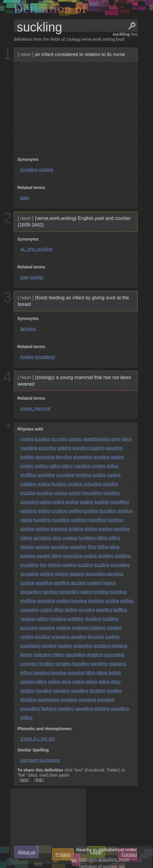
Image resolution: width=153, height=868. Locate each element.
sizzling (99, 475)
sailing (45, 502)
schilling (76, 529)
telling (102, 673)
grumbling (29, 565)
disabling (93, 619)
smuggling (83, 457)
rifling (58, 610)
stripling (28, 691)
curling (74, 493)
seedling (61, 583)
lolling (67, 466)
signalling (79, 691)
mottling (63, 628)
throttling (97, 691)
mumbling (61, 520)
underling (42, 655)
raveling (28, 619)
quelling (112, 637)
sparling (42, 547)
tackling (64, 448)
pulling (54, 682)
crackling (82, 466)
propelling (120, 709)
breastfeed (45, 357)
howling (94, 583)
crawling (70, 538)
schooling (93, 484)
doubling (106, 556)
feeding (27, 357)
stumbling (46, 475)
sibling (26, 520)
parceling (115, 448)
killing (102, 538)
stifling (114, 538)
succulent (29, 760)
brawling (47, 628)
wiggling (114, 691)
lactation (28, 329)
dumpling (59, 529)
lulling (126, 439)
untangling (83, 646)
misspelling (69, 592)
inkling (26, 538)
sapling (117, 457)
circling (75, 439)
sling (57, 538)
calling (55, 466)
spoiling (27, 583)
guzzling (28, 493)
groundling (30, 709)
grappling (117, 664)
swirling (47, 574)
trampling (106, 700)
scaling (44, 484)
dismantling (31, 592)
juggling (102, 502)
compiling (87, 700)
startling (50, 592)
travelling (41, 673)
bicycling (64, 457)
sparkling (29, 448)
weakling (28, 511)
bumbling (42, 520)
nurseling (29, 170)
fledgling (49, 709)
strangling (46, 601)
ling (43, 565)
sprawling (60, 547)
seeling (72, 502)
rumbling (59, 511)
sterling (62, 574)
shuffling (28, 475)
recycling (59, 439)
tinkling (54, 565)
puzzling (110, 484)
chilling (58, 655)
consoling (29, 664)
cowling (98, 466)
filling (91, 673)
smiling (27, 466)
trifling (26, 673)
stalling (41, 466)
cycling (27, 439)
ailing (66, 682)
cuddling (28, 484)
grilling (26, 718)
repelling (66, 709)
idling (56, 556)
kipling (26, 655)
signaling (61, 691)
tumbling (91, 511)
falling (103, 547)
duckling (42, 439)
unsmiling (29, 502)
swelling (78, 520)
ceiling (58, 502)
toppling (114, 628)
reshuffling (119, 502)
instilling (102, 592)
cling (115, 439)
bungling (45, 493)
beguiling (69, 700)
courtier (37, 277)
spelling (27, 529)
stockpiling (76, 655)
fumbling (115, 520)
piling (115, 547)
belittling (102, 709)
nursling (46, 170)
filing (92, 547)
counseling (44, 457)
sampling (78, 547)
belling (115, 673)
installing (111, 493)
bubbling (123, 556)
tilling (116, 682)
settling (42, 529)
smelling (125, 511)
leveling (49, 646)
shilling (91, 529)
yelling (91, 682)
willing (104, 682)
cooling (60, 493)
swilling (75, 511)
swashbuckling (96, 439)
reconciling (73, 556)
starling (27, 547)
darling (71, 610)
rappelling (84, 709)
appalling (44, 583)
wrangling (60, 637)
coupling (75, 484)
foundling (81, 664)
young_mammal (35, 408)
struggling (65, 475)
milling (78, 682)
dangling (79, 637)
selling (113, 466)
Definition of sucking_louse (104, 859)
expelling (118, 592)
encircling (47, 448)
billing (42, 682)
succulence (50, 760)
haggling (79, 601)
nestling (65, 646)
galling (44, 511)
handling (44, 691)
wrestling (81, 448)
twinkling (122, 529)
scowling (102, 457)
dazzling (78, 583)
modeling (80, 628)
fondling (47, 664)
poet (24, 277)
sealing (86, 502)
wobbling (75, 619)
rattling (43, 619)
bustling (97, 448)
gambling (99, 664)
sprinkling (42, 538)
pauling (44, 556)
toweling (28, 556)
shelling (106, 529)
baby (25, 198)
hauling (109, 583)
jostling (27, 457)
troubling (96, 601)
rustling (114, 475)
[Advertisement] (75, 107)
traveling (59, 673)
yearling (28, 682)
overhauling (48, 700)
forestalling (92, 493)
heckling (83, 475)
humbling (87, 538)
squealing (29, 610)
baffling (121, 610)
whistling (119, 646)
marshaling (31, 646)
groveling (76, 673)
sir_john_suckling (36, 249)
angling (63, 601)
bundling (108, 511)
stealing (77, 574)
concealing (114, 655)
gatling (87, 592)
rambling (63, 664)
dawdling (104, 610)
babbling (98, 628)
